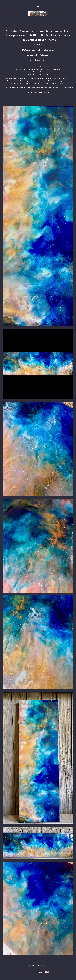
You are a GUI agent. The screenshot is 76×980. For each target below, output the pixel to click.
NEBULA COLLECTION (38, 44)
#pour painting (32, 965)
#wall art (45, 965)
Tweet (40, 972)
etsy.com (45, 55)
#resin (39, 965)
